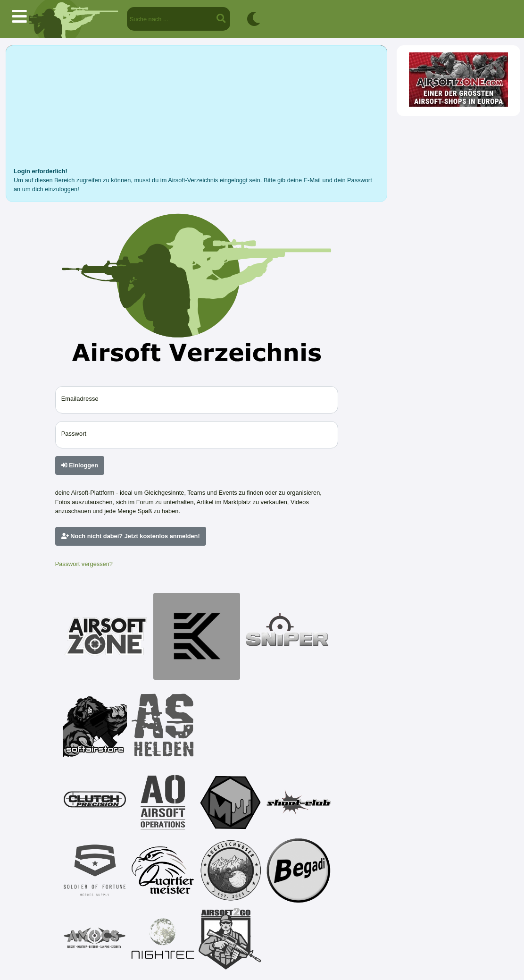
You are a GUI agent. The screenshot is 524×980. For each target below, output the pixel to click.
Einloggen (80, 465)
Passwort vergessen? (84, 564)
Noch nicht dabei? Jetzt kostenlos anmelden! (131, 536)
